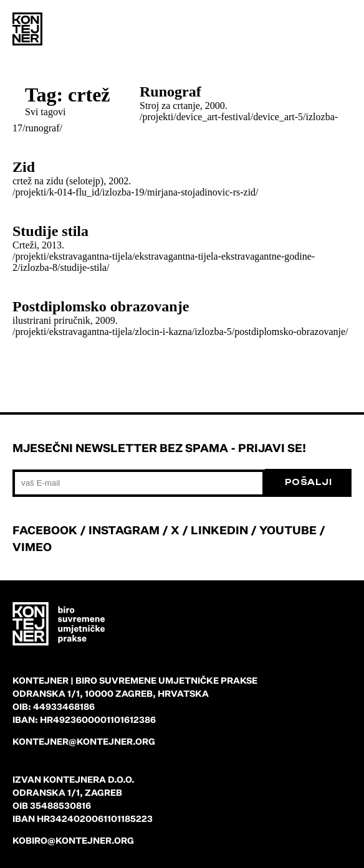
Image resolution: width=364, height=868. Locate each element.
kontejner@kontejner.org (84, 741)
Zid (24, 167)
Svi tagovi (45, 112)
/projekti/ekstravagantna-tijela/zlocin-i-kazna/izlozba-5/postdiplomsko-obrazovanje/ (180, 332)
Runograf (170, 92)
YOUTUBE (288, 530)
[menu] (339, 31)
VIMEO (32, 547)
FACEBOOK (45, 530)
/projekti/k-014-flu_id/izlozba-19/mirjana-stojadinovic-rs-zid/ (136, 192)
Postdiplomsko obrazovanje (101, 306)
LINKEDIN (219, 530)
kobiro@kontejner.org (73, 840)
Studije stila (50, 231)
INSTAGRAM (124, 530)
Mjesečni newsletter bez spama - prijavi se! (159, 448)
